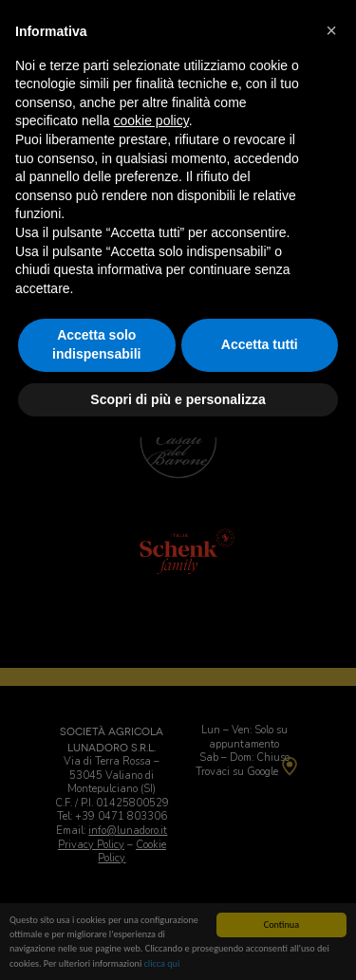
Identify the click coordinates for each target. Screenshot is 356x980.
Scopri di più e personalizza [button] (178, 399)
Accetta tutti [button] (260, 344)
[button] (331, 30)
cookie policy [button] (151, 120)
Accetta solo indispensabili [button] (96, 344)
